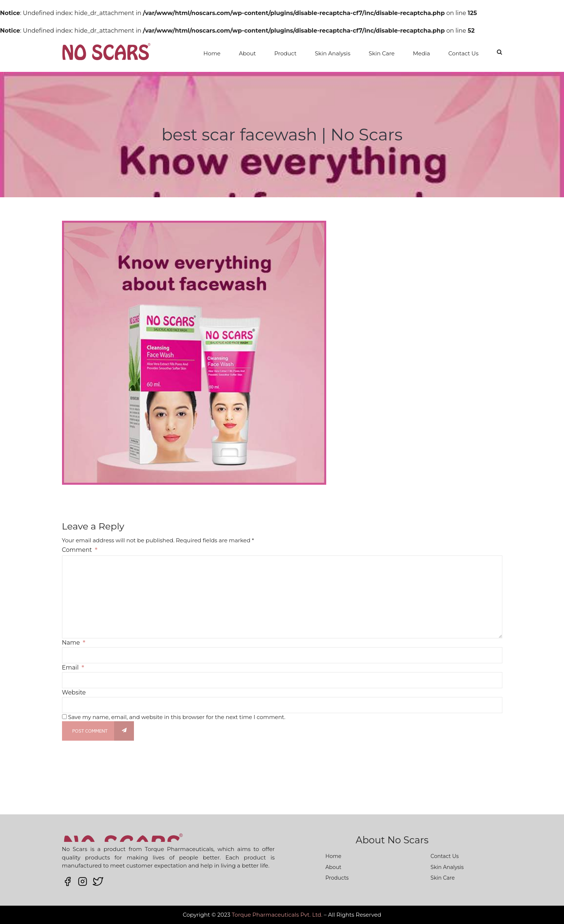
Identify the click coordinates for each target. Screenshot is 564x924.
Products (337, 878)
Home (212, 53)
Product (285, 53)
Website (74, 692)
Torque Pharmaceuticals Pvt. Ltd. (277, 915)
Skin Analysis (333, 53)
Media (421, 53)
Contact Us (463, 53)
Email (73, 668)
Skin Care (382, 53)
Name (74, 643)
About (248, 53)
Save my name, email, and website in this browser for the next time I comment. (177, 717)
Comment (80, 550)
